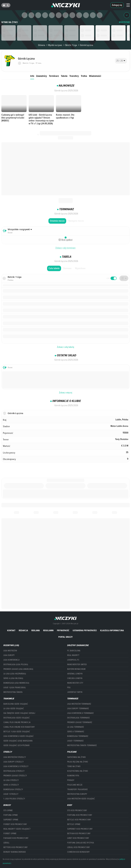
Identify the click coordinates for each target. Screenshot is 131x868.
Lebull (6, 843)
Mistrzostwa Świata (13, 692)
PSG (69, 688)
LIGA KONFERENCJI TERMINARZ (80, 713)
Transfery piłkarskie (77, 789)
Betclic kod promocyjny (79, 820)
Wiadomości (95, 76)
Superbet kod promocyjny (80, 829)
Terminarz (54, 76)
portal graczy (65, 637)
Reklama (36, 630)
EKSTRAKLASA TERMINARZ (78, 718)
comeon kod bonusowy (78, 852)
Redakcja (23, 630)
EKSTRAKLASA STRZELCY (14, 771)
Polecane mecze (75, 785)
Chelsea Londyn (75, 678)
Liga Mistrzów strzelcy (15, 757)
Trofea (84, 76)
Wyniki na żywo (10, 22)
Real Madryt (73, 655)
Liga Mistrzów (10, 651)
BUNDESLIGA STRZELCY (13, 789)
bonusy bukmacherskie (15, 852)
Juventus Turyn (75, 692)
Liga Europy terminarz (78, 709)
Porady (71, 780)
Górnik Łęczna (85, 45)
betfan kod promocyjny (79, 834)
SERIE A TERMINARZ (76, 732)
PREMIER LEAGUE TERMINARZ (80, 722)
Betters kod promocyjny (16, 847)
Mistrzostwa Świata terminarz (82, 745)
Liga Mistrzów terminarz (79, 704)
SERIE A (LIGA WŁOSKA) (13, 678)
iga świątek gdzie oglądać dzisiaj (19, 713)
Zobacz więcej (66, 393)
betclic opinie (74, 824)
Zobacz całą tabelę (66, 347)
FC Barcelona (74, 651)
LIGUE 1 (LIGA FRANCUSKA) (14, 688)
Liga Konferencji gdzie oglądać (19, 736)
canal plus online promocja (17, 722)
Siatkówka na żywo (77, 757)
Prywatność (63, 630)
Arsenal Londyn (75, 674)
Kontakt (11, 630)
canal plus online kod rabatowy (19, 727)
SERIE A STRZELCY (11, 785)
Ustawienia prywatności (85, 630)
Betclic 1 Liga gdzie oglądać (17, 732)
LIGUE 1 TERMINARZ (75, 741)
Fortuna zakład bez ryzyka (81, 843)
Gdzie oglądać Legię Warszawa (18, 741)
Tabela (64, 76)
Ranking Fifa (73, 776)
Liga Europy (9, 655)
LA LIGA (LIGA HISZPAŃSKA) (15, 674)
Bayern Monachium (76, 669)
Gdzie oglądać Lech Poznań (16, 745)
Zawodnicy (42, 76)
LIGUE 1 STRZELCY (11, 794)
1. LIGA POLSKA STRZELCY (14, 799)
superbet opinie (11, 820)
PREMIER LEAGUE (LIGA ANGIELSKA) (18, 669)
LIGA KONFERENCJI (11, 660)
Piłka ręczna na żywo (78, 762)
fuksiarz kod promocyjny (16, 838)
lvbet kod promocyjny (78, 838)
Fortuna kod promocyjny (80, 815)
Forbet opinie (10, 834)
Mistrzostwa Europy (77, 794)
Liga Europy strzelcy (14, 762)
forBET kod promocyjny (15, 824)
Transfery (74, 76)
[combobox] (121, 61)
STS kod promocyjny (77, 810)
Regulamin (48, 630)
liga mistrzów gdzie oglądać (81, 799)
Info (32, 76)
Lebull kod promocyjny (79, 847)
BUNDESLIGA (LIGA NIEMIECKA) (16, 683)
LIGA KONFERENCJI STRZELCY (16, 766)
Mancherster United (77, 664)
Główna (42, 45)
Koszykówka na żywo (78, 771)
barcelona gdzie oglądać (16, 704)
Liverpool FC (73, 660)
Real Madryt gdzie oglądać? (17, 829)
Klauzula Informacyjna (112, 630)
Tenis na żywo (74, 766)
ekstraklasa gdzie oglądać (17, 718)
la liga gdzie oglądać (14, 709)
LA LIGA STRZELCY (11, 780)
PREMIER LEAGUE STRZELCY (15, 776)
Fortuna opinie (11, 815)
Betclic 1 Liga (70, 45)
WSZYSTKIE (124, 22)
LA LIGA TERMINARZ (76, 727)
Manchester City (75, 683)
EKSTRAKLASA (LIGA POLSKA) (16, 664)
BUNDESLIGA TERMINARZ (78, 736)
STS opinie (8, 810)
